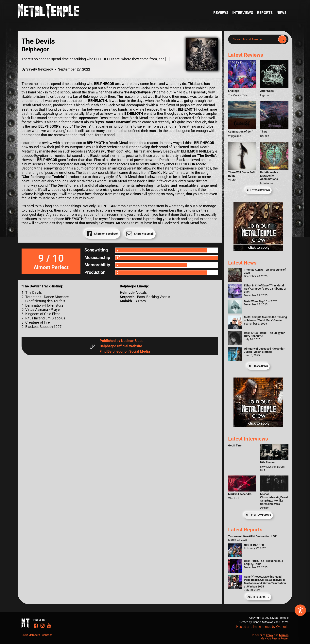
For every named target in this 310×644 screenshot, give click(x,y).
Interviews (243, 13)
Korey (270, 635)
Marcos (284, 635)
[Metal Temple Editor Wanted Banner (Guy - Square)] (258, 426)
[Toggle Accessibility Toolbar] (300, 610)
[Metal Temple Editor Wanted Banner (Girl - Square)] (258, 250)
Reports (265, 13)
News (282, 13)
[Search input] (254, 39)
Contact (47, 635)
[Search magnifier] (282, 39)
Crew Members (31, 635)
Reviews (221, 13)
